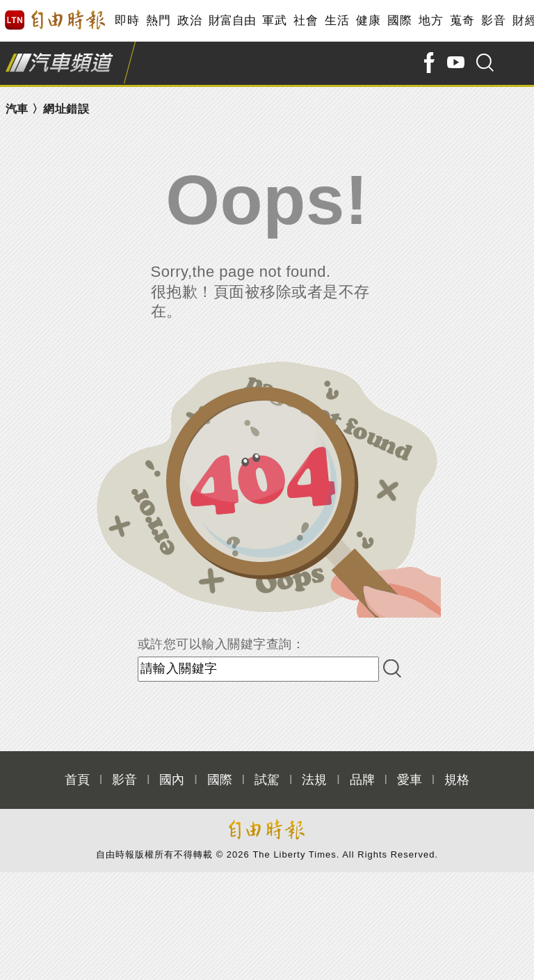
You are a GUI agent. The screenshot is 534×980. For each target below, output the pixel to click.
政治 (189, 21)
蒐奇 (462, 21)
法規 (314, 780)
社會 (306, 21)
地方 (431, 21)
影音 (493, 21)
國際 (399, 21)
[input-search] (258, 669)
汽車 (17, 109)
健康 (368, 21)
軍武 (274, 21)
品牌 (362, 780)
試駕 (267, 780)
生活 (337, 21)
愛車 (410, 780)
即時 (127, 21)
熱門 (158, 21)
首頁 (77, 780)
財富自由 (232, 21)
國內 (172, 780)
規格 (457, 780)
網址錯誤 (66, 109)
